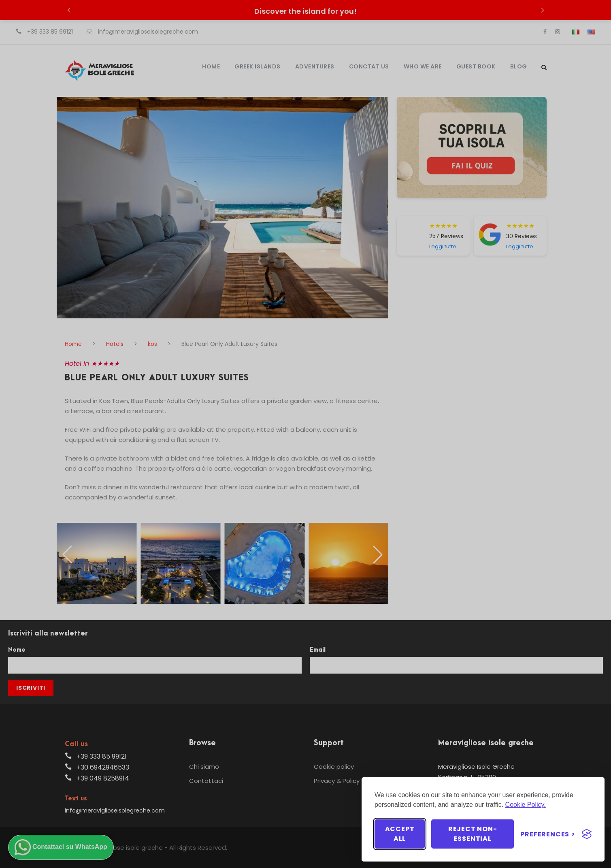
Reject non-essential (473, 834)
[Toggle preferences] (548, 834)
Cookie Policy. (526, 805)
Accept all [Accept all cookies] (400, 834)
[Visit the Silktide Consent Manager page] (587, 834)
